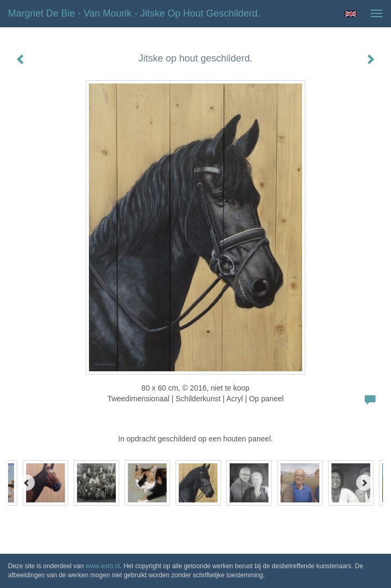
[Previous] (27, 483)
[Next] (364, 483)
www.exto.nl (103, 566)
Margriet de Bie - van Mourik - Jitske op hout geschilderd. (134, 13)
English (351, 14)
